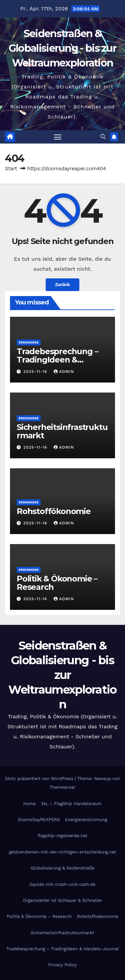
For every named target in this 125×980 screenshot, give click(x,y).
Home (29, 804)
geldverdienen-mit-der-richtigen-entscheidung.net (62, 852)
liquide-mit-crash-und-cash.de (63, 884)
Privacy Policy (62, 965)
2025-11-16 (36, 372)
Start (11, 169)
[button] (103, 137)
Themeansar (63, 787)
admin (64, 372)
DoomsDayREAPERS (39, 820)
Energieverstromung (86, 820)
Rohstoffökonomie (54, 511)
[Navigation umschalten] (58, 137)
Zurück (62, 285)
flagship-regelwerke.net (63, 836)
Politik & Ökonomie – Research (57, 583)
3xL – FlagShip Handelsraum (71, 804)
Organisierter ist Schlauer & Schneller (62, 900)
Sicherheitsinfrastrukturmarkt (62, 431)
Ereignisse (29, 342)
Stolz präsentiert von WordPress (40, 779)
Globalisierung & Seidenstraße (62, 868)
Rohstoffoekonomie (98, 916)
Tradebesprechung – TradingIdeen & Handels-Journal (57, 360)
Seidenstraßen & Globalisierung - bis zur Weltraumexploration (62, 48)
